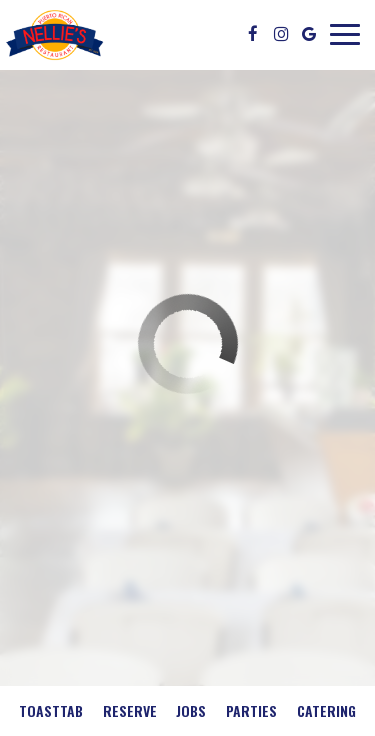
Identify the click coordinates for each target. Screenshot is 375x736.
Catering (326, 710)
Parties (251, 710)
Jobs (191, 710)
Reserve (130, 710)
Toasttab (51, 710)
